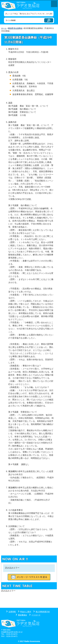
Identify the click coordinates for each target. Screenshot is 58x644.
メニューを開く (54, 4)
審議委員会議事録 (15, 28)
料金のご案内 (26, 612)
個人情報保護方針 (43, 612)
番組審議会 (22, 615)
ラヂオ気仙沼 (22, 6)
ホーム (4, 28)
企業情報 (12, 612)
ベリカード (36, 615)
